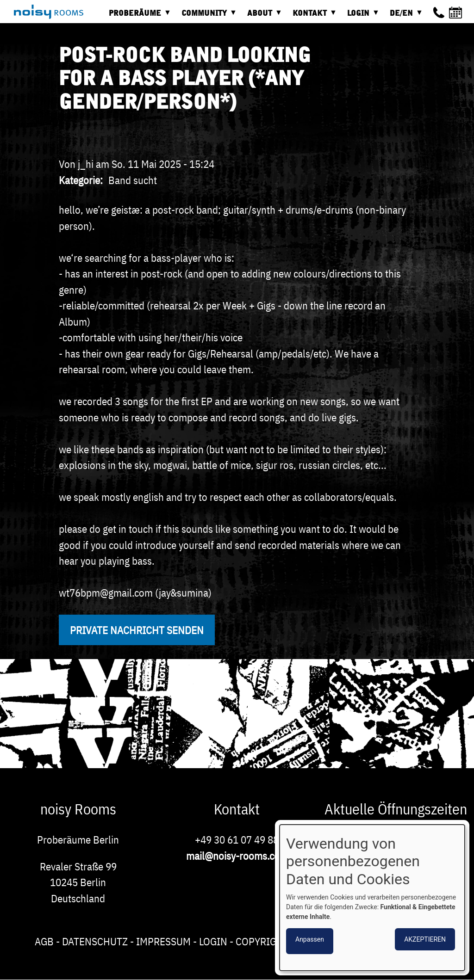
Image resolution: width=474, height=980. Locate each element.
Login (213, 941)
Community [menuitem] (206, 16)
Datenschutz (95, 941)
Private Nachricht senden (137, 630)
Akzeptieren (425, 939)
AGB (44, 941)
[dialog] (372, 898)
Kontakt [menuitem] (312, 16)
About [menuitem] (262, 16)
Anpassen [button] (310, 939)
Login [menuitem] (361, 16)
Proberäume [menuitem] (137, 16)
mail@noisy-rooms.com (237, 856)
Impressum (163, 941)
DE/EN (404, 16)
